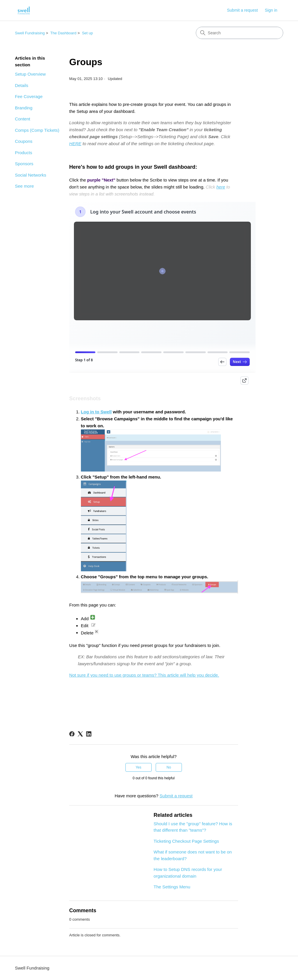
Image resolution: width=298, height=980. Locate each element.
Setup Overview (30, 74)
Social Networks (31, 175)
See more (24, 186)
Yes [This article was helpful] (139, 767)
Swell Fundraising (30, 33)
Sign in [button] (271, 10)
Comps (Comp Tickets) (37, 130)
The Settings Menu (172, 887)
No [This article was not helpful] (169, 767)
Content (23, 119)
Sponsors (24, 164)
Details (22, 85)
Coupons (24, 141)
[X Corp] (80, 734)
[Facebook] (72, 734)
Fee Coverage (29, 96)
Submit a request (242, 10)
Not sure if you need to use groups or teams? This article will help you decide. (144, 675)
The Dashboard (63, 33)
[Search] (240, 33)
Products (23, 153)
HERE (75, 144)
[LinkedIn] (89, 734)
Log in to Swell (96, 412)
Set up (88, 33)
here (221, 187)
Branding (24, 108)
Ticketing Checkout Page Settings (186, 841)
